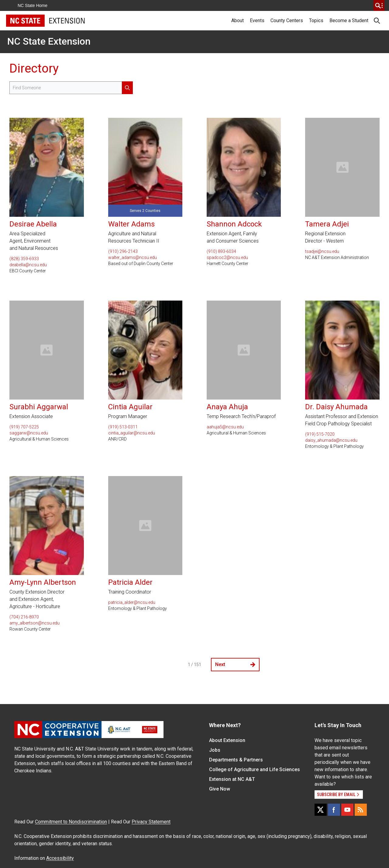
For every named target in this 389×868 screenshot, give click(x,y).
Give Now (220, 789)
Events (257, 20)
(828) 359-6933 (24, 259)
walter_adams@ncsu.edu (133, 257)
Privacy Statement (151, 822)
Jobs (215, 750)
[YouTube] (347, 810)
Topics (316, 20)
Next (235, 664)
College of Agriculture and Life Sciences (255, 769)
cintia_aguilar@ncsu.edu (132, 433)
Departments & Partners (236, 760)
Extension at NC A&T (232, 779)
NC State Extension (49, 41)
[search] (379, 5)
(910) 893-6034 (221, 251)
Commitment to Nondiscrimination (71, 822)
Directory (34, 68)
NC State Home (33, 5)
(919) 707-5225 (24, 427)
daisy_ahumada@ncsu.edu (331, 440)
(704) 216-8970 (24, 617)
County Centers (287, 20)
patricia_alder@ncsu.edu (132, 602)
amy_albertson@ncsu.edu (34, 623)
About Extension (227, 740)
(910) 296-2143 (123, 251)
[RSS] (361, 810)
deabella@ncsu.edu (28, 265)
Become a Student (349, 20)
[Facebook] (334, 810)
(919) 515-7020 (320, 434)
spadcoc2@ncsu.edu (227, 257)
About (238, 20)
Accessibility (60, 858)
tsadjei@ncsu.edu (322, 251)
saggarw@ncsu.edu (29, 433)
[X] (321, 810)
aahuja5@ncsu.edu (225, 427)
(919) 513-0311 (123, 427)
